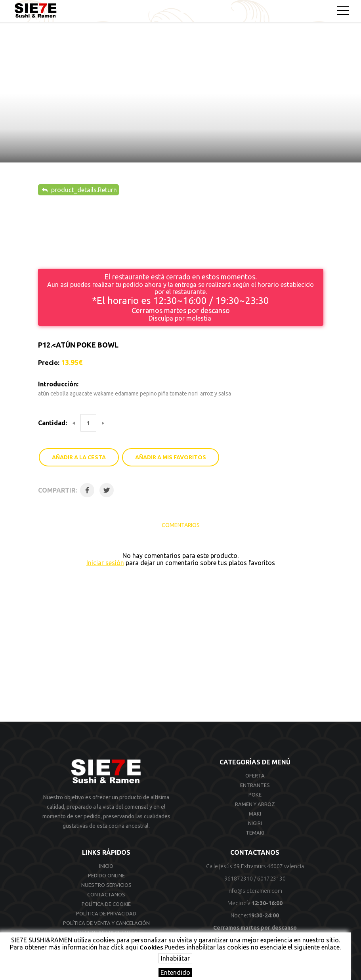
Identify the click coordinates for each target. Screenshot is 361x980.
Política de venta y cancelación (106, 923)
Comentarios (181, 525)
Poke (255, 795)
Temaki (255, 833)
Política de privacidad (106, 913)
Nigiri (255, 823)
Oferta (255, 776)
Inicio (106, 866)
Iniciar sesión (105, 563)
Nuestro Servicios (106, 885)
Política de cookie (106, 904)
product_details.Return (79, 190)
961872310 (239, 879)
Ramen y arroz (255, 804)
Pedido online (106, 875)
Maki (255, 814)
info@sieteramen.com (255, 891)
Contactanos (106, 894)
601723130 (271, 879)
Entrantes (255, 785)
